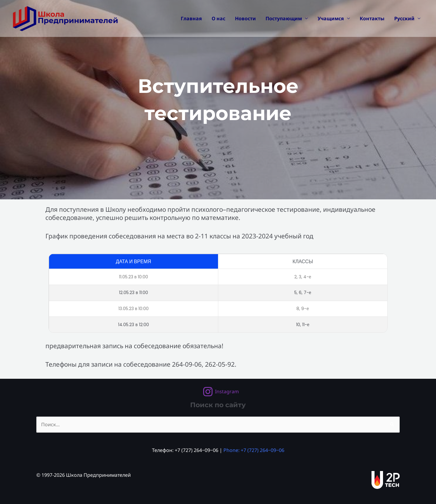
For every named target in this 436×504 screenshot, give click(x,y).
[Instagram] (221, 392)
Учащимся (331, 18)
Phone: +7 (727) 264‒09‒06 (254, 450)
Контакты (372, 18)
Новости (245, 18)
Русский (404, 18)
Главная (191, 18)
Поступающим (284, 18)
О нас (218, 18)
